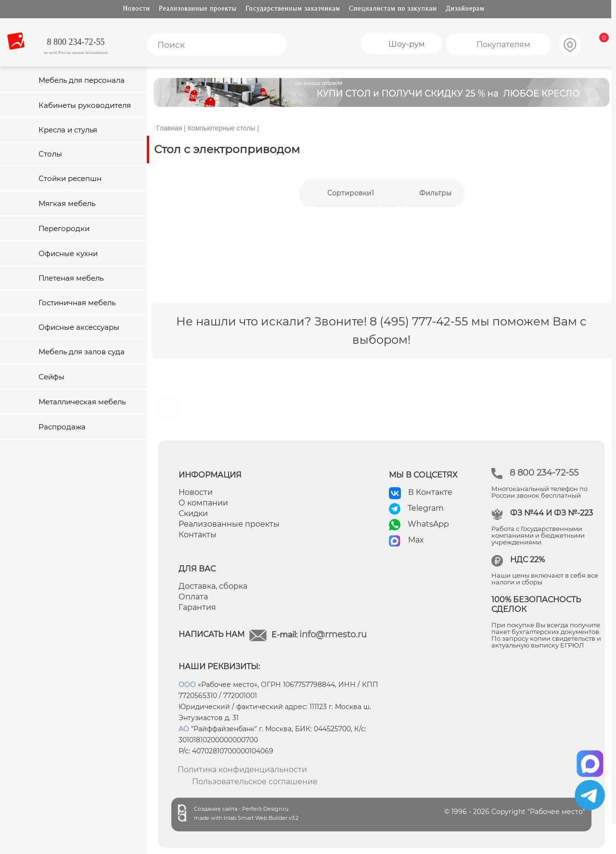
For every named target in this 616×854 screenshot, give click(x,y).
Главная (169, 128)
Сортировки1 (351, 193)
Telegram (426, 508)
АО (184, 729)
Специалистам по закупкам (393, 8)
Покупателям (503, 45)
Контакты (198, 535)
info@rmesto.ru (333, 634)
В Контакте (430, 492)
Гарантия (197, 607)
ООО (187, 685)
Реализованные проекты (198, 8)
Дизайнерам (465, 8)
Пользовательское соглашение (255, 782)
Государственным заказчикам (293, 8)
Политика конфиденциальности (242, 770)
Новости (136, 8)
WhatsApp (428, 524)
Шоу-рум (407, 44)
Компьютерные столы (222, 128)
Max (416, 540)
